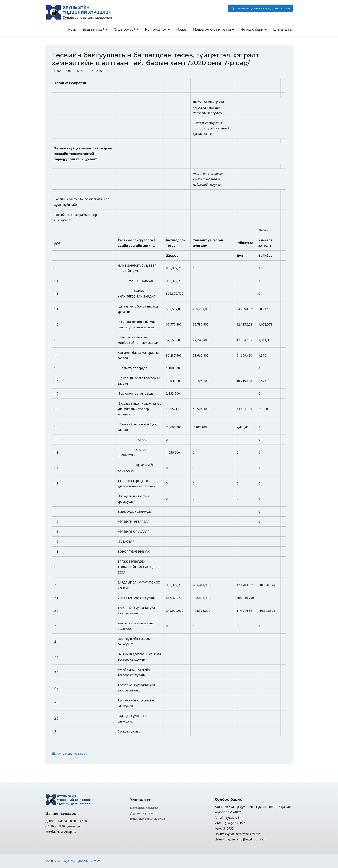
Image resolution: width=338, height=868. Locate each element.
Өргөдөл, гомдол (144, 808)
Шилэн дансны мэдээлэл (70, 753)
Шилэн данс (283, 30)
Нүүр (72, 30)
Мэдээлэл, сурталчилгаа (213, 30)
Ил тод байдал (254, 30)
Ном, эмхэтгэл (157, 30)
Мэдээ (181, 30)
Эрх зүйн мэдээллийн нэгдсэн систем (260, 8)
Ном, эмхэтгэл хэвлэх (148, 819)
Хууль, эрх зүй (126, 30)
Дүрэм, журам (142, 813)
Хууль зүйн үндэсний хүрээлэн (83, 861)
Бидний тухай (95, 30)
